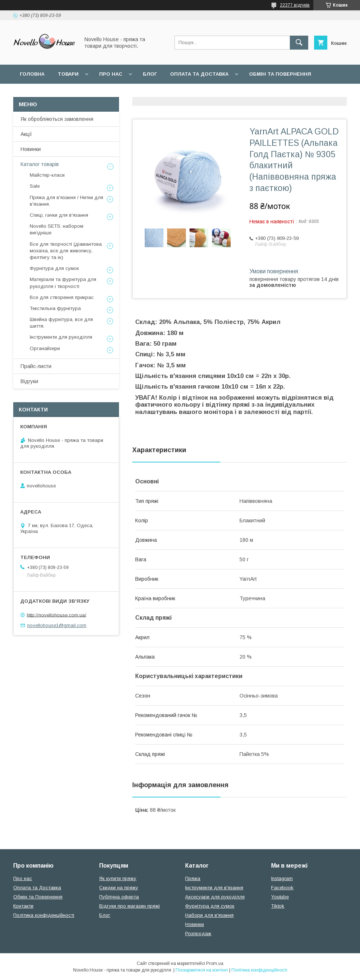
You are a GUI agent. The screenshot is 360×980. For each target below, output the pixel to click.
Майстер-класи (47, 175)
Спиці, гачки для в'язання (59, 215)
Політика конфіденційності (44, 915)
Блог (150, 74)
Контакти (23, 906)
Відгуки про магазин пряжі (129, 906)
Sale (35, 186)
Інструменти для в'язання (214, 888)
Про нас (111, 74)
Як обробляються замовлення (57, 119)
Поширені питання (47, 93)
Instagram (282, 878)
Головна (32, 74)
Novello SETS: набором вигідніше (57, 229)
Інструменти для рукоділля (61, 337)
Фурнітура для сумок (54, 268)
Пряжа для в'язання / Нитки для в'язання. (66, 201)
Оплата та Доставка (199, 74)
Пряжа (193, 878)
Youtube (280, 897)
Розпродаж (198, 934)
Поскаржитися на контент (202, 970)
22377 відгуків (295, 5)
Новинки (31, 149)
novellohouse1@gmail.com (57, 625)
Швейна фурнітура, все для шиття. (61, 323)
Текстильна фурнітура (55, 308)
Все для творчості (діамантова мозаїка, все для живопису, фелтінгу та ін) (66, 251)
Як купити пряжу (118, 878)
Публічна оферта (119, 897)
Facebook (282, 888)
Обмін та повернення (280, 74)
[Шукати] (299, 43)
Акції (26, 134)
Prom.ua (215, 963)
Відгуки (29, 381)
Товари (68, 74)
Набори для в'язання (209, 915)
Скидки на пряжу (119, 888)
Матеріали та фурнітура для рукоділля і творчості (63, 283)
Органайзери (45, 348)
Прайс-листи (36, 366)
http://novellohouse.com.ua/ (57, 615)
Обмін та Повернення (38, 897)
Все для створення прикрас (62, 297)
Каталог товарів (40, 164)
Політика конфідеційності (195, 93)
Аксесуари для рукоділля (215, 897)
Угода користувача (116, 93)
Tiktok (278, 906)
